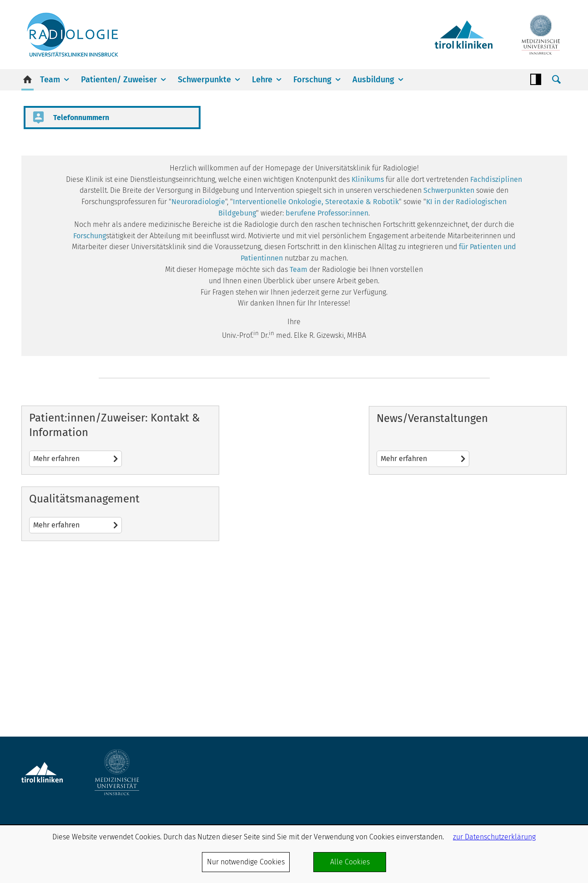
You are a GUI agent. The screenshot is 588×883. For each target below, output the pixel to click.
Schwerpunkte (204, 80)
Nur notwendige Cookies (246, 862)
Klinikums (368, 316)
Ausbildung (373, 80)
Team (50, 80)
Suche (557, 80)
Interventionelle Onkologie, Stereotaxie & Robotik (316, 338)
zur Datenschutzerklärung (494, 837)
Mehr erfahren (108, 626)
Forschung (312, 80)
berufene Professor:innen (327, 349)
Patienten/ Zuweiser (119, 80)
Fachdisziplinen (496, 316)
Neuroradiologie (198, 338)
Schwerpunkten (449, 327)
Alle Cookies (350, 862)
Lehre (262, 80)
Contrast (536, 80)
